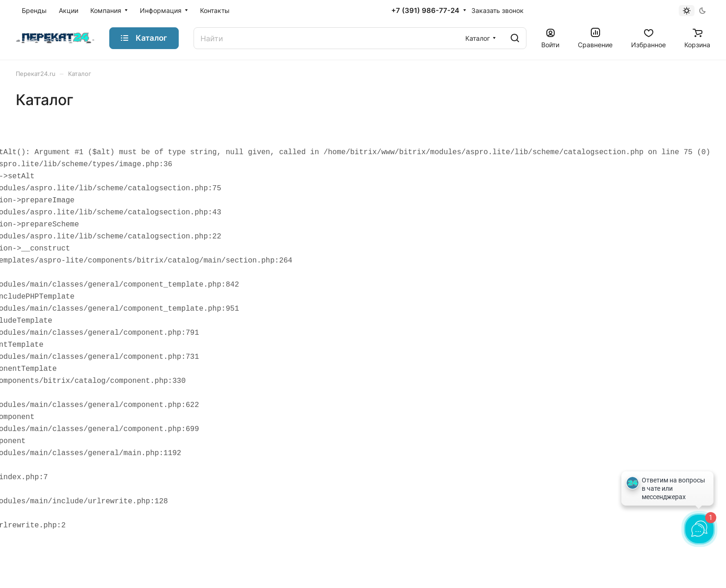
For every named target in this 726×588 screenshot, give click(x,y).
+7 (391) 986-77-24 (425, 11)
